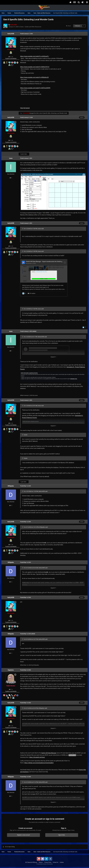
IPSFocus (35, 862)
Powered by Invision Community (45, 864)
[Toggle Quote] (23, 229)
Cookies (62, 862)
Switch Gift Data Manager (49, 753)
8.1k (11, 689)
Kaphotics (11, 670)
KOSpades (11, 486)
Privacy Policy (48, 862)
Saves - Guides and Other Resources (31, 27)
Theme (41, 862)
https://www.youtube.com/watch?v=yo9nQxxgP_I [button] (35, 56)
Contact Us (56, 862)
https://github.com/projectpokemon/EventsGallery (39, 763)
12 (11, 505)
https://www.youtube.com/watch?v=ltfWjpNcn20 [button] (34, 77)
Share (68, 26)
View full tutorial (25, 108)
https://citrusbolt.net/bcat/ (37, 757)
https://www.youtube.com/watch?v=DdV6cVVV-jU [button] (35, 67)
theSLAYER (11, 34)
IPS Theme (28, 862)
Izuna (11, 158)
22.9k (11, 57)
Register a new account (23, 835)
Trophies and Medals (11, 58)
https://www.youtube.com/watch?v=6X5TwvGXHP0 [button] (35, 88)
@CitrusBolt (72, 755)
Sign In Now (62, 835)
